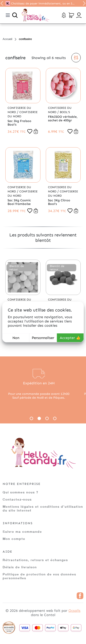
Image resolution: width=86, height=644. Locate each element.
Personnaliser (43, 338)
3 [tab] (47, 418)
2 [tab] (39, 418)
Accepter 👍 (70, 338)
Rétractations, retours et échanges (35, 560)
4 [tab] (55, 418)
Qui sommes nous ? (21, 492)
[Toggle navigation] (8, 15)
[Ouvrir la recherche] (15, 15)
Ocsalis (74, 611)
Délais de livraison (20, 567)
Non (16, 338)
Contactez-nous (17, 499)
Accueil (7, 39)
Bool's (65, 112)
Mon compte (14, 539)
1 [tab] (31, 418)
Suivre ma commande (22, 531)
